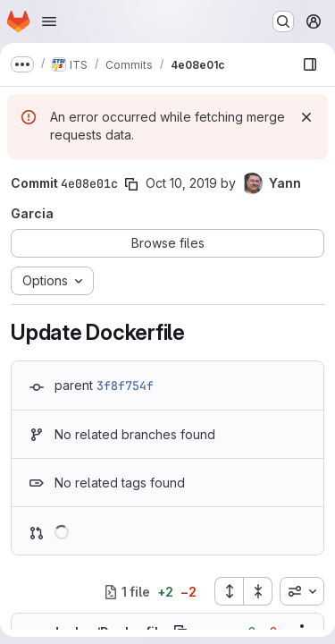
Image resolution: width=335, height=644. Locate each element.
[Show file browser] (310, 64)
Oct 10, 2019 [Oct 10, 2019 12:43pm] (181, 183)
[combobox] (302, 591)
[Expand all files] (229, 591)
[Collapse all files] (258, 591)
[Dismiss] (306, 117)
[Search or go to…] (283, 21)
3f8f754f (125, 386)
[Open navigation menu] (49, 21)
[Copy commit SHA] (131, 184)
